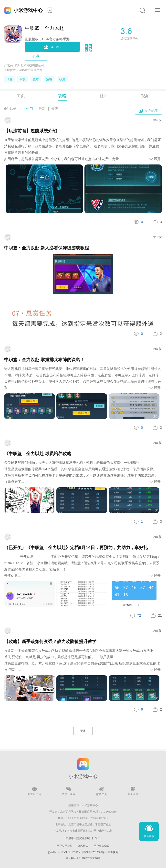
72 (139, 615)
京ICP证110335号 (71, 852)
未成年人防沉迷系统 (78, 838)
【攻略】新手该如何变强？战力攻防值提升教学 (50, 642)
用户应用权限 (64, 846)
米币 (98, 838)
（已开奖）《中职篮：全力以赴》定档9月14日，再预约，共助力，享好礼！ (78, 548)
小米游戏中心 (28, 10)
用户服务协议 (102, 846)
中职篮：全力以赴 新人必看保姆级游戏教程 (47, 248)
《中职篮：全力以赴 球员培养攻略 (38, 454)
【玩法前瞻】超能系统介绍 (31, 131)
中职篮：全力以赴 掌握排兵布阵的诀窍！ (44, 360)
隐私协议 (83, 846)
